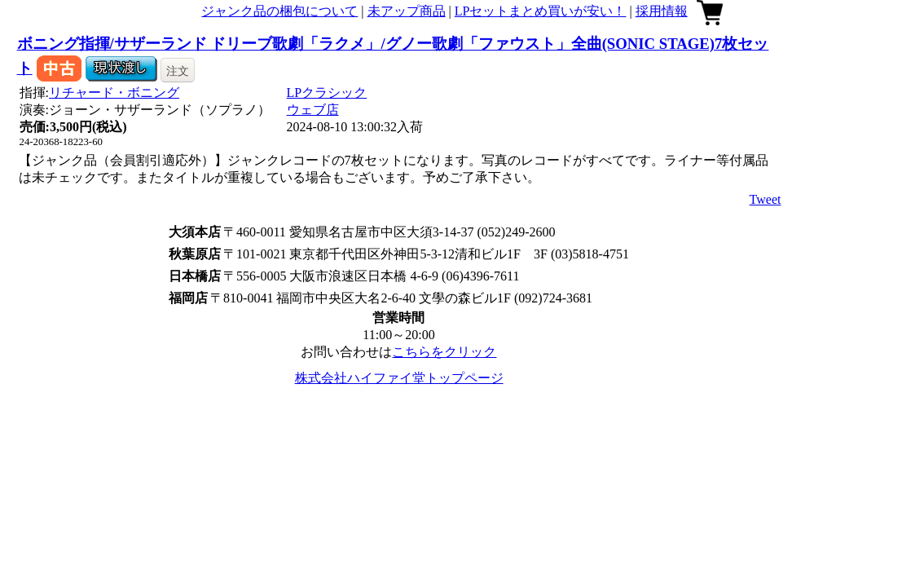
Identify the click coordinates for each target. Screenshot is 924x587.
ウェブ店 (313, 110)
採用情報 (662, 11)
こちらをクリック (444, 352)
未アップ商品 (407, 11)
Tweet (766, 199)
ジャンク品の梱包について (279, 11)
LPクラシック (327, 93)
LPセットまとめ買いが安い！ (541, 11)
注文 (178, 71)
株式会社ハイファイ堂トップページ (399, 378)
